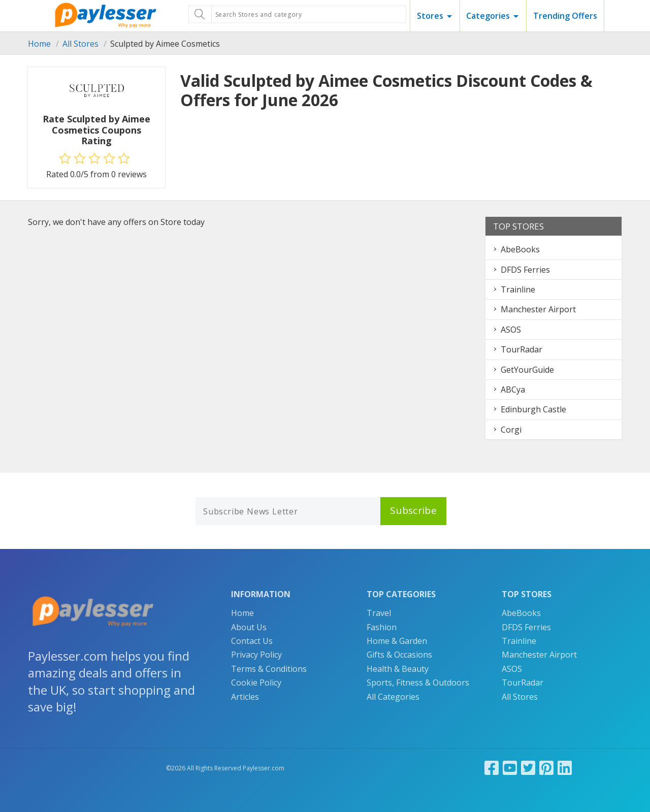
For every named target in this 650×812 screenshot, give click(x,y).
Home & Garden (397, 641)
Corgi (511, 430)
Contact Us (252, 641)
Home (39, 44)
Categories (488, 16)
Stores (430, 16)
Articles (245, 697)
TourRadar (522, 349)
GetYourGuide (527, 370)
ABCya (513, 389)
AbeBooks (520, 249)
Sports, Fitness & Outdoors (418, 683)
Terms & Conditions (269, 669)
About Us (249, 627)
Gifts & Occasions (399, 655)
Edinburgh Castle (533, 409)
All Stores (80, 44)
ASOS (511, 330)
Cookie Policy (256, 683)
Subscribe (413, 510)
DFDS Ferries (525, 270)
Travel (379, 613)
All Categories (393, 697)
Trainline (518, 289)
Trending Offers (565, 16)
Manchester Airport (538, 309)
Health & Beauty (398, 669)
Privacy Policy (256, 655)
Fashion (382, 627)
